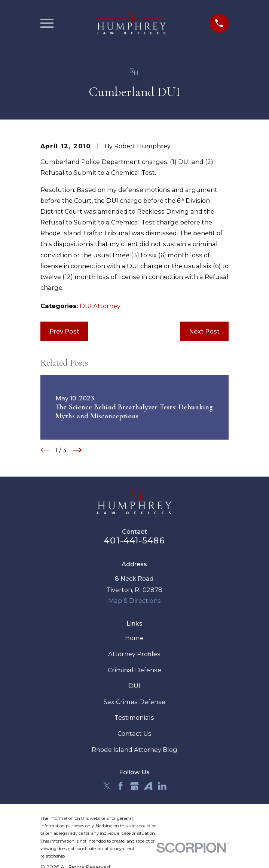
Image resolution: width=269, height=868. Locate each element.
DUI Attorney (100, 306)
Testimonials (134, 717)
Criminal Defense (134, 670)
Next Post (204, 331)
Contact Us (134, 734)
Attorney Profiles (134, 654)
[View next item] (77, 450)
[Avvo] (148, 786)
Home (134, 638)
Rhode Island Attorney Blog (134, 750)
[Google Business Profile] (134, 786)
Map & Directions (134, 601)
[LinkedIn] (162, 786)
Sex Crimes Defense (134, 702)
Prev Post (64, 331)
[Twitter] (107, 786)
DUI (134, 686)
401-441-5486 (134, 540)
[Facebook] (121, 786)
